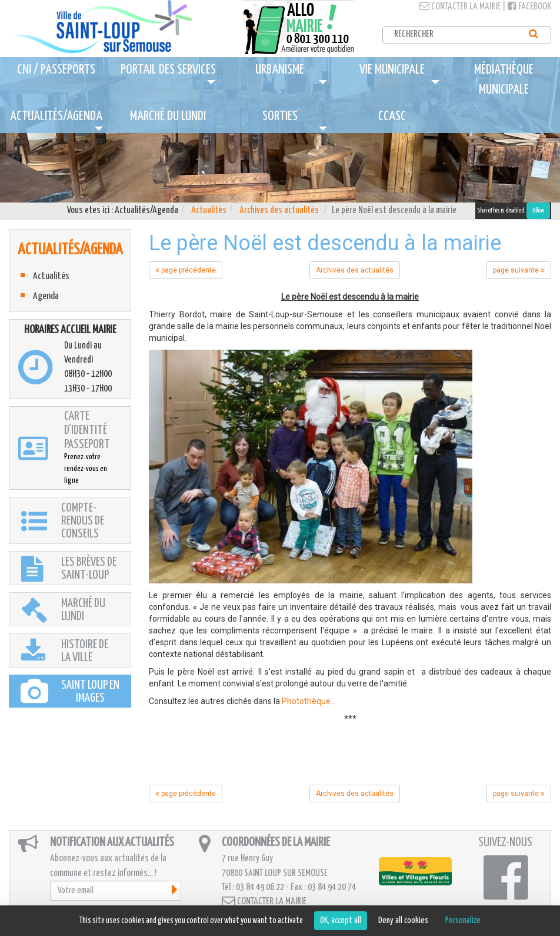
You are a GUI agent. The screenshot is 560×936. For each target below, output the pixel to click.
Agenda (46, 296)
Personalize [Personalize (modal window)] (463, 920)
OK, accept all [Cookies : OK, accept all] (341, 920)
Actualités (209, 210)
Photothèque (306, 701)
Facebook (529, 7)
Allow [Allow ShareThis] (538, 210)
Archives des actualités (279, 210)
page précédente (186, 270)
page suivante (519, 270)
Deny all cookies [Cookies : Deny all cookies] (403, 920)
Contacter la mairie (460, 7)
